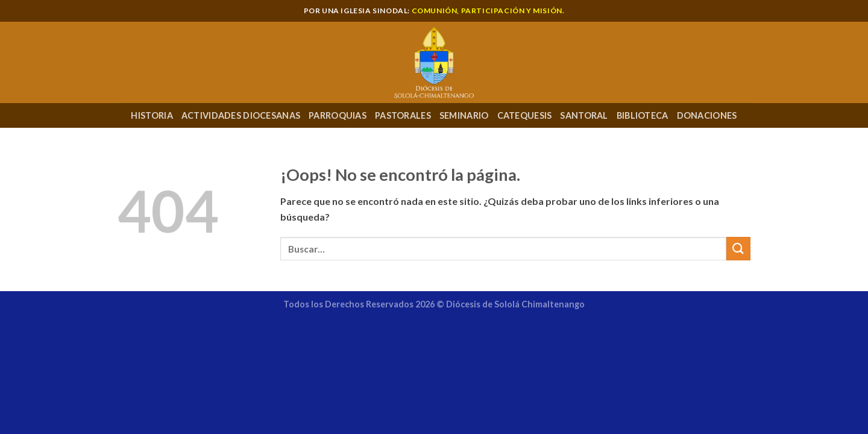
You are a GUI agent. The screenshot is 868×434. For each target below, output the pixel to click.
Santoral (584, 115)
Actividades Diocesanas (241, 115)
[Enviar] (738, 249)
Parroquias (338, 115)
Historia (152, 115)
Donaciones (707, 115)
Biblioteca (643, 115)
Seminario (464, 115)
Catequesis (525, 115)
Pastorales (403, 115)
